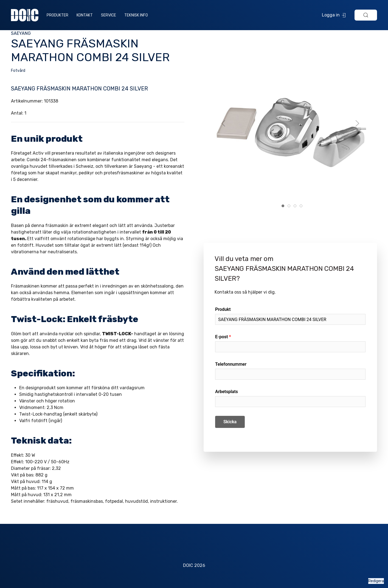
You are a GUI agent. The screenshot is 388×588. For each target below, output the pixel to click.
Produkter (57, 15)
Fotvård (18, 71)
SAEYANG (21, 33)
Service (109, 15)
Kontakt (85, 15)
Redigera (376, 581)
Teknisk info (136, 15)
